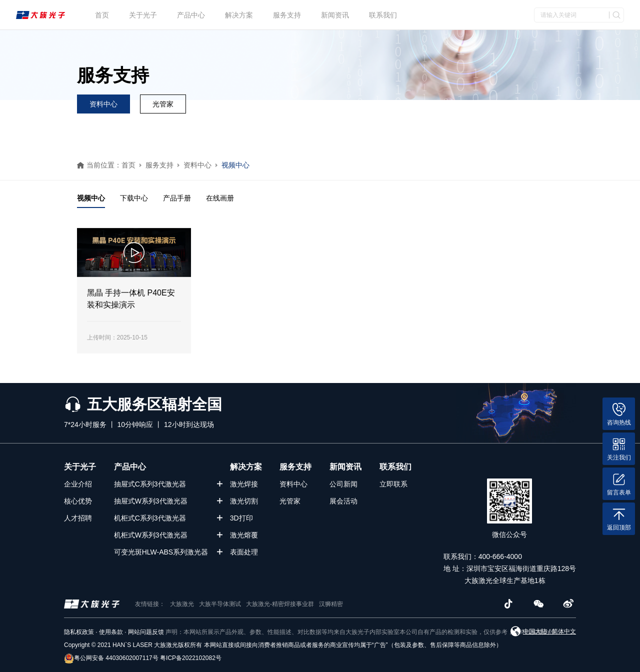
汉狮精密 (331, 604)
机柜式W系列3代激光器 (151, 535)
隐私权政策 (79, 632)
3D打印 (241, 518)
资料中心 (103, 104)
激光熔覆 (244, 535)
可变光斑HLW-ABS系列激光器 (161, 552)
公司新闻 (343, 484)
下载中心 (134, 198)
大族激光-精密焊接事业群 (280, 604)
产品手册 (177, 198)
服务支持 (287, 15)
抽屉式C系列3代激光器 (150, 484)
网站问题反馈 (146, 632)
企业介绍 (78, 484)
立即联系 (393, 484)
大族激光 (182, 604)
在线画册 (220, 198)
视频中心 (235, 165)
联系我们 (383, 15)
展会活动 (343, 501)
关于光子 (143, 15)
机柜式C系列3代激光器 (150, 518)
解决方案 (239, 15)
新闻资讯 (335, 15)
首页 (102, 15)
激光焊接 (244, 484)
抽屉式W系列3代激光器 (151, 501)
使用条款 (111, 632)
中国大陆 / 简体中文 (549, 631)
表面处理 (244, 552)
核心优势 (78, 501)
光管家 (163, 104)
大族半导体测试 (220, 604)
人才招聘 (78, 518)
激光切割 (244, 501)
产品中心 (191, 15)
